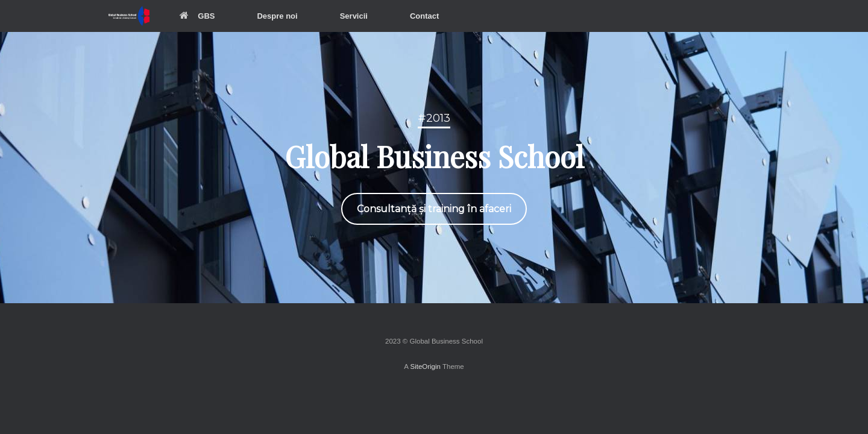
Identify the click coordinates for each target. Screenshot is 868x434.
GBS (197, 16)
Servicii (354, 16)
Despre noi (277, 16)
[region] (434, 168)
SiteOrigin (425, 366)
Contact (424, 16)
